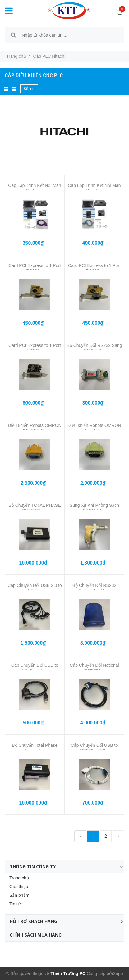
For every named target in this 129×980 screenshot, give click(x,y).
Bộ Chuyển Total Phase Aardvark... (35, 748)
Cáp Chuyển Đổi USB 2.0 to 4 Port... (35, 588)
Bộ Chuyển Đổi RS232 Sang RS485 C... (94, 348)
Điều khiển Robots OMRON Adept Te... (94, 428)
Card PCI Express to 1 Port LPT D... (35, 348)
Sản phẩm (19, 895)
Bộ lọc (29, 89)
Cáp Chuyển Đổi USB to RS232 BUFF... (35, 668)
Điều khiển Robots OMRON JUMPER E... (35, 428)
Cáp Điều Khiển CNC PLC (34, 75)
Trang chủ (19, 878)
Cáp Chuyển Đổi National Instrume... (94, 668)
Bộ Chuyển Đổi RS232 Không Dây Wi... (94, 588)
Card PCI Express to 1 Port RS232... (35, 268)
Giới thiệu (19, 887)
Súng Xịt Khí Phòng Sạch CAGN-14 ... (94, 508)
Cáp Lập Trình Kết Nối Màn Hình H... (35, 188)
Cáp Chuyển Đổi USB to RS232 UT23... (94, 748)
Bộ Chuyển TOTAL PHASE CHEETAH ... (35, 508)
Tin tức (16, 904)
